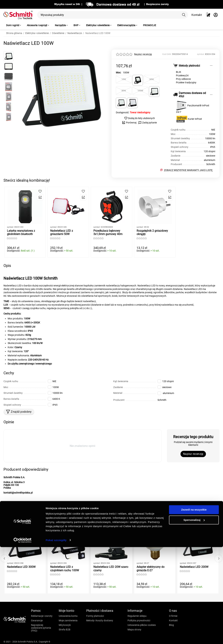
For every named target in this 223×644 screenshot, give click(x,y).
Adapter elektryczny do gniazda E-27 (151, 569)
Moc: (118, 73)
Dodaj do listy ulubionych (139, 118)
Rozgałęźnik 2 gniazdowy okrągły (152, 232)
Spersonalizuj (194, 617)
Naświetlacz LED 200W (194, 567)
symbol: (201, 54)
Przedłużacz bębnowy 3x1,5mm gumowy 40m (108, 232)
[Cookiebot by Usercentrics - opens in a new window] (23, 637)
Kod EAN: (167, 54)
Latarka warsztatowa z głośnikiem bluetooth (21, 232)
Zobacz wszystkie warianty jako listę (188, 170)
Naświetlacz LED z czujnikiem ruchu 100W (65, 569)
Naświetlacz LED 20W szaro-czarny (111, 569)
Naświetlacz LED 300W (21, 567)
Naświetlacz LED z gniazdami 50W (62, 232)
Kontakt (197, 15)
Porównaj (129, 123)
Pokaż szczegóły (56, 637)
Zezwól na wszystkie (194, 607)
